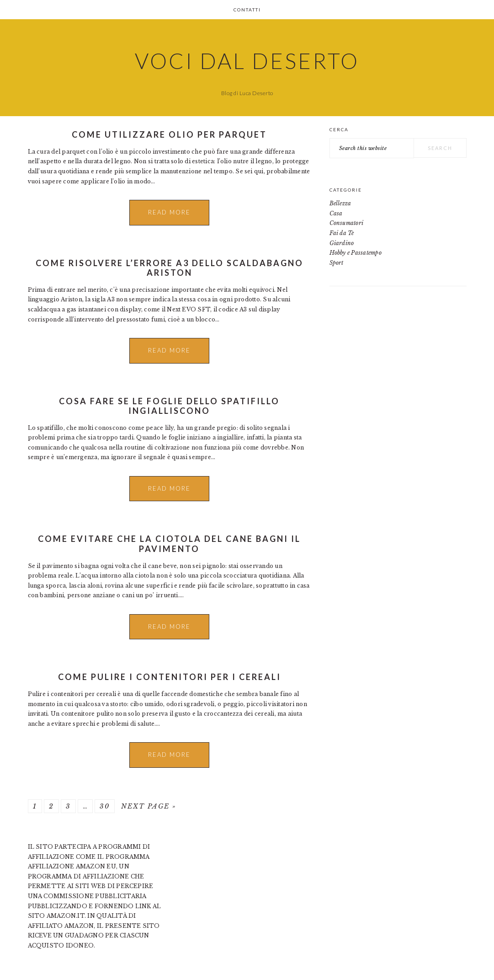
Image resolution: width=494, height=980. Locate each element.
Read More (169, 212)
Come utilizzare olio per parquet (169, 134)
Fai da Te (342, 233)
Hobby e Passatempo (356, 253)
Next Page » (149, 806)
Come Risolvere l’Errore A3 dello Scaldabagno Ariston (170, 268)
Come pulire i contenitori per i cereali (170, 677)
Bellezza (340, 203)
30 (105, 806)
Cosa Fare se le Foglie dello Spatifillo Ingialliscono (169, 406)
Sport (337, 263)
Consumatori (347, 223)
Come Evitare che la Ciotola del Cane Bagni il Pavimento (169, 544)
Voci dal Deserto (247, 61)
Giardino (342, 243)
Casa (336, 213)
